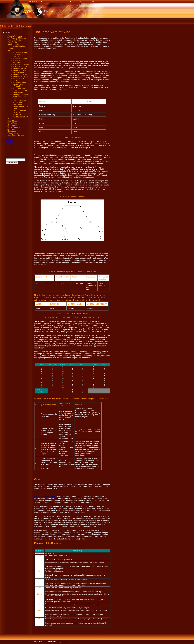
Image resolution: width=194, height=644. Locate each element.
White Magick (10, 143)
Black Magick (10, 141)
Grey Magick (9, 145)
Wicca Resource (11, 147)
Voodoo (8, 139)
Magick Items (10, 153)
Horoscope (9, 151)
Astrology (8, 149)
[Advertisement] (49, 21)
